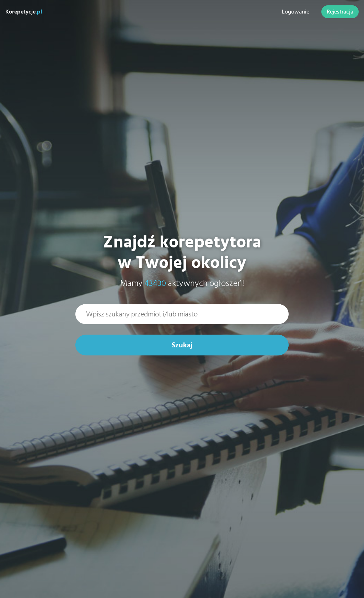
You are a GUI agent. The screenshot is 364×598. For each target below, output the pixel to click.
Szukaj (182, 345)
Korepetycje (24, 12)
